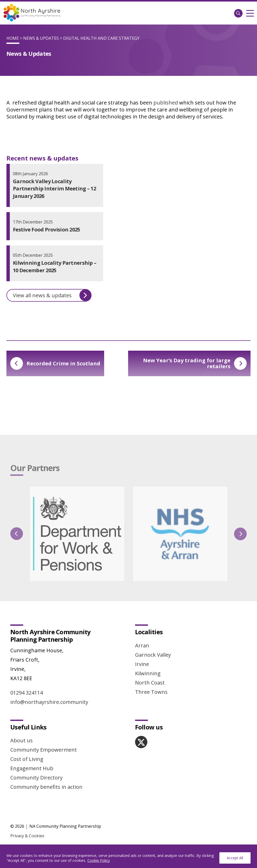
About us (22, 740)
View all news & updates (52, 295)
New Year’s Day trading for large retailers (195, 363)
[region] (128, 856)
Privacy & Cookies (27, 836)
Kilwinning (148, 673)
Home (13, 38)
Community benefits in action (46, 787)
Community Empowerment (44, 750)
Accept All (235, 858)
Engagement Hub (32, 768)
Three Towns (151, 692)
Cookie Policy (99, 860)
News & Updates (41, 38)
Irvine (142, 664)
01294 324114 (27, 693)
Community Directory (36, 778)
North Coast (150, 683)
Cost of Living (27, 759)
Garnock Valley (153, 655)
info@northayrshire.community (49, 702)
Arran (142, 645)
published (166, 103)
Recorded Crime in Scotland (55, 363)
